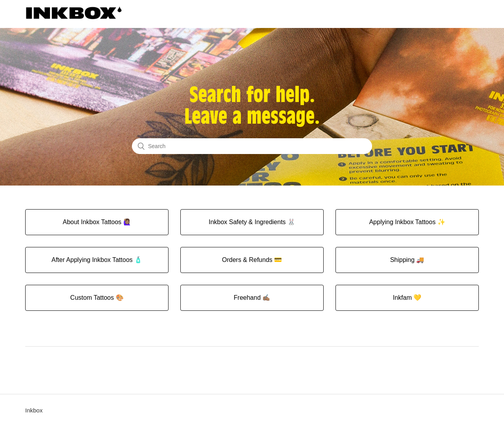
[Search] (252, 146)
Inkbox (34, 410)
